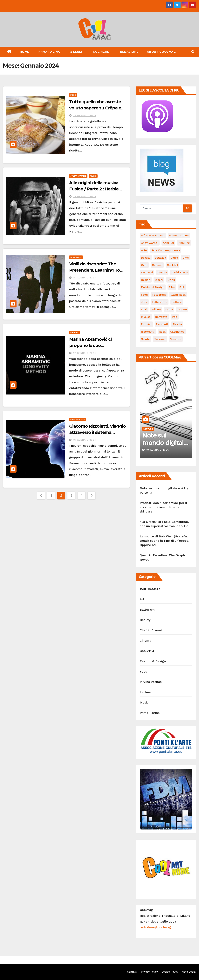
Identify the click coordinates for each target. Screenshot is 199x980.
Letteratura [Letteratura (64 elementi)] (160, 302)
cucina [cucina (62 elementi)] (162, 272)
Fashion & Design (153, 661)
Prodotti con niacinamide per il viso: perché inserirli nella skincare (163, 507)
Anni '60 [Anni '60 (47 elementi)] (168, 243)
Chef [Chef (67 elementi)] (186, 258)
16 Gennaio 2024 (85, 440)
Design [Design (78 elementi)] (146, 280)
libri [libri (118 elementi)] (144, 309)
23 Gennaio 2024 (85, 115)
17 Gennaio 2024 (85, 353)
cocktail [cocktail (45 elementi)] (172, 265)
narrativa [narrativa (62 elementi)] (161, 317)
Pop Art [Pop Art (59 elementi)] (146, 324)
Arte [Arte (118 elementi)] (144, 250)
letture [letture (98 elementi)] (177, 302)
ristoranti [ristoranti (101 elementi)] (148, 332)
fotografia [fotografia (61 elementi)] (159, 295)
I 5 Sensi (76, 52)
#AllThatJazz (78, 176)
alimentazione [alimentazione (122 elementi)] (179, 235)
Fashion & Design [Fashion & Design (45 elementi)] (153, 287)
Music (93, 176)
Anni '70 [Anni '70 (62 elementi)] (184, 243)
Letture (148, 429)
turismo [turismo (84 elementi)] (160, 339)
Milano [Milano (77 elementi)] (156, 309)
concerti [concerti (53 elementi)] (147, 272)
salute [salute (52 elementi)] (145, 339)
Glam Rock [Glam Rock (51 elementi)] (178, 295)
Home (24, 52)
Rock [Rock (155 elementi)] (162, 332)
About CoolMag (161, 52)
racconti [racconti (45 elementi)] (162, 324)
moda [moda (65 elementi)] (169, 309)
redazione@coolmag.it (157, 927)
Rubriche (102, 52)
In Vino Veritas (151, 682)
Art (142, 599)
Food (73, 95)
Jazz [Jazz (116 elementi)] (144, 302)
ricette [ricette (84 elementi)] (177, 324)
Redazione (129, 52)
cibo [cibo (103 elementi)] (144, 265)
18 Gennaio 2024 (85, 278)
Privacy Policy (149, 972)
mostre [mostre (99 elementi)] (182, 309)
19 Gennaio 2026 (158, 450)
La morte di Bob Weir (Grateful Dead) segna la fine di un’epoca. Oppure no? (165, 541)
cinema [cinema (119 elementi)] (157, 265)
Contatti (132, 972)
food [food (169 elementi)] (144, 295)
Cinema (145, 641)
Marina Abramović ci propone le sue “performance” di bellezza (96, 346)
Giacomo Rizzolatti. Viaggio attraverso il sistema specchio (97, 432)
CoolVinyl (76, 257)
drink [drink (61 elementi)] (171, 280)
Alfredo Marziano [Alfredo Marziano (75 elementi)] (153, 235)
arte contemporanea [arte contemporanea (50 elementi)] (166, 250)
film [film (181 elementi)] (172, 287)
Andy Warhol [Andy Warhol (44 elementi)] (150, 243)
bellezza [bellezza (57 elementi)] (160, 258)
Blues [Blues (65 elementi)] (174, 258)
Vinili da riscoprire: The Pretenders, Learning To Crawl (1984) (95, 270)
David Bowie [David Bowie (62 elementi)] (180, 272)
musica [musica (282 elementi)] (146, 317)
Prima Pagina (49, 52)
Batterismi (148, 610)
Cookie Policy (170, 972)
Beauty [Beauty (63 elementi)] (146, 258)
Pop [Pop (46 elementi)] (175, 317)
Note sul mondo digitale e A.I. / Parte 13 (165, 443)
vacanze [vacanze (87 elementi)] (176, 339)
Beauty (74, 332)
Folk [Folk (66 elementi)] (182, 287)
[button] (193, 52)
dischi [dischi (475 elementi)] (159, 280)
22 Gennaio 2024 (85, 196)
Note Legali (189, 972)
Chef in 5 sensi (151, 630)
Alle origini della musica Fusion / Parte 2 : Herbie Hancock (94, 189)
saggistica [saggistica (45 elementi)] (177, 332)
